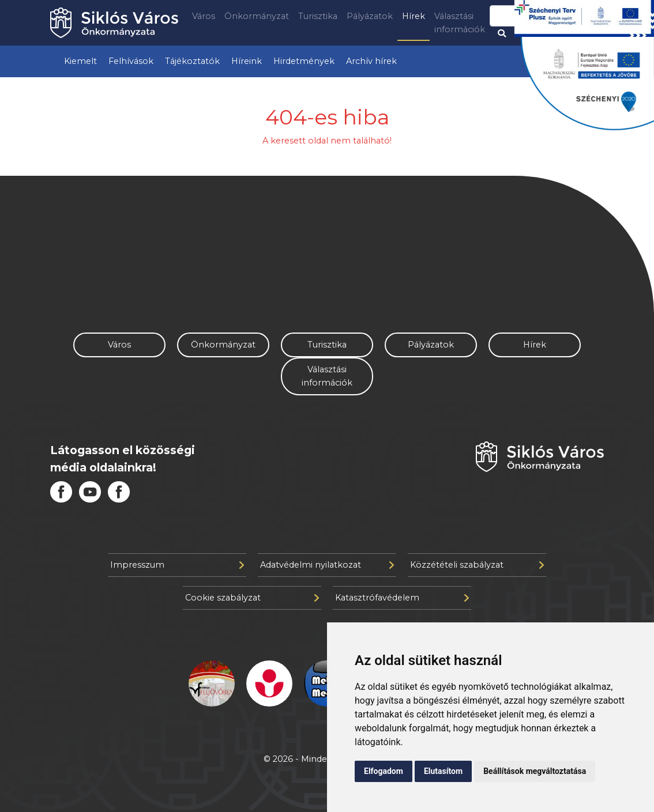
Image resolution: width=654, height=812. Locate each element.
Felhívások (131, 61)
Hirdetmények (304, 61)
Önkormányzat (257, 16)
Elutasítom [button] (443, 771)
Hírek (414, 16)
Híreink (247, 61)
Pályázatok (370, 16)
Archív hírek (371, 61)
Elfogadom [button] (384, 771)
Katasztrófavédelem (402, 598)
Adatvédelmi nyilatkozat (327, 565)
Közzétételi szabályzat (477, 565)
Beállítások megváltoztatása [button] (535, 771)
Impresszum (177, 565)
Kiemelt (80, 61)
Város (204, 16)
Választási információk (460, 23)
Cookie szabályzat (252, 598)
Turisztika (318, 16)
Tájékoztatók (192, 61)
